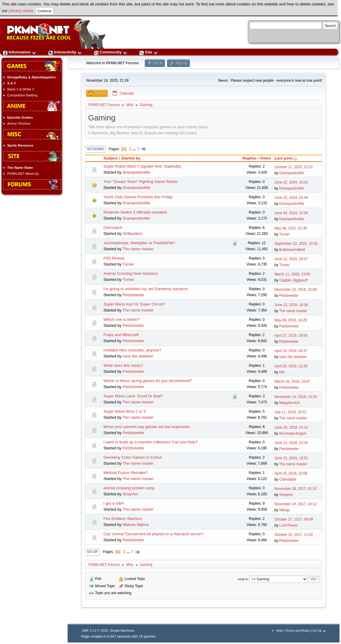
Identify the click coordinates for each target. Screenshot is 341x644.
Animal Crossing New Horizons (131, 273)
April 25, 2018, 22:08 (291, 473)
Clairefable (288, 479)
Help (279, 630)
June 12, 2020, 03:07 (291, 259)
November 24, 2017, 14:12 (295, 504)
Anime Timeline (19, 123)
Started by (131, 158)
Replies (250, 158)
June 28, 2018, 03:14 (291, 427)
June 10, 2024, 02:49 (291, 198)
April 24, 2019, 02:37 (291, 351)
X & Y (12, 83)
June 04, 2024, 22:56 (291, 213)
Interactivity (65, 52)
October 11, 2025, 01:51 (294, 167)
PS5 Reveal (114, 258)
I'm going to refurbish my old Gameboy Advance (145, 289)
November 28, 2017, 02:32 (295, 489)
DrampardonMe (136, 172)
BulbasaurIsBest (292, 250)
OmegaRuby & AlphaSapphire (31, 77)
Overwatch (113, 228)
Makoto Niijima (135, 525)
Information (20, 52)
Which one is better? (121, 319)
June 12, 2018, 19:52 (291, 458)
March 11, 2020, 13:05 (292, 274)
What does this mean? (123, 365)
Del (282, 372)
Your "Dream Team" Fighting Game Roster (141, 182)
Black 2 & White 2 (21, 89)
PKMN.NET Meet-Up (23, 174)
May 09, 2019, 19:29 (291, 320)
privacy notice (21, 11)
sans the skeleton (138, 356)
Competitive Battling (22, 95)
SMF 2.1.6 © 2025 (95, 630)
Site (149, 52)
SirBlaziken (132, 234)
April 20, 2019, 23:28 (291, 366)
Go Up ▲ (319, 630)
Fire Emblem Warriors (123, 519)
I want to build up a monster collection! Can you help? (150, 442)
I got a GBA (114, 503)
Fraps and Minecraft (121, 335)
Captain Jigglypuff (293, 280)
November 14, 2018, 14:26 (295, 397)
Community (111, 52)
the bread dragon (293, 433)
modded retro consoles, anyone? (132, 350)
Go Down (95, 149)
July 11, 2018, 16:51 (290, 412)
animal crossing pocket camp (129, 488)
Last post (286, 158)
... (135, 149)
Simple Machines (122, 630)
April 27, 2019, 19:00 (291, 336)
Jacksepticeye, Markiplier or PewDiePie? (139, 243)
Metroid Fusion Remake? (125, 473)
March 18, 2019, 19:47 (292, 381)
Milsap (284, 510)
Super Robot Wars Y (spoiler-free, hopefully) (142, 166)
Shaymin (130, 494)
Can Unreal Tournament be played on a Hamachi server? (153, 534)
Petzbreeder (133, 295)
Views (265, 158)
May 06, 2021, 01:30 (291, 228)
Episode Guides (20, 117)
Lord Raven (288, 525)
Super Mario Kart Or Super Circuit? (134, 304)
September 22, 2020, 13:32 (296, 244)
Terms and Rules (297, 630)
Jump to (242, 579)
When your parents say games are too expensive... (148, 427)
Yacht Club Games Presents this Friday (138, 197)
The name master (138, 249)
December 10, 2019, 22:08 (295, 290)
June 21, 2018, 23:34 (291, 443)
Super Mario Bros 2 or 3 (124, 411)
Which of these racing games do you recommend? (148, 381)
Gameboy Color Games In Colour (133, 457)
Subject (111, 158)
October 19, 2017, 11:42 (294, 535)
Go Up (92, 552)
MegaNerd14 (289, 403)
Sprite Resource (20, 145)
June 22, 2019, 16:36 (291, 305)
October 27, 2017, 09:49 (294, 519)
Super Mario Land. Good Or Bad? (133, 396)
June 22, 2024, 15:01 (291, 182)
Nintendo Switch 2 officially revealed (135, 212)
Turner (284, 234)
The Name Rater (20, 168)
